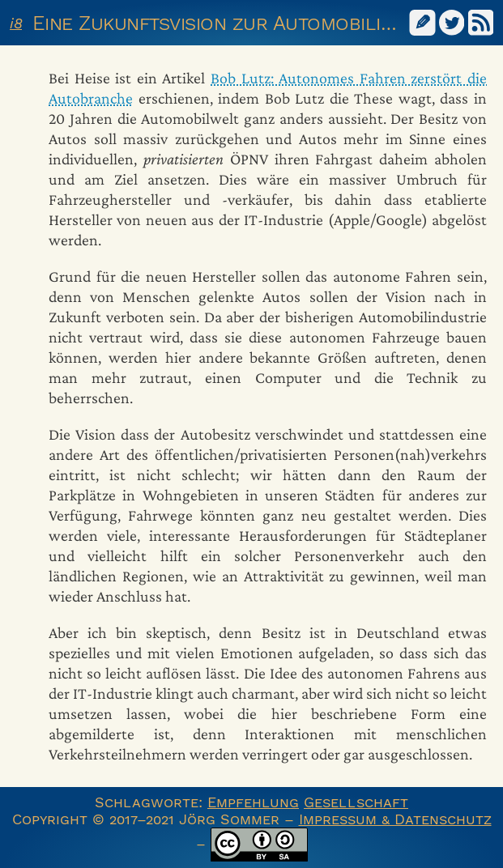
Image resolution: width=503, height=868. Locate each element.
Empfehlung (253, 802)
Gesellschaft (356, 802)
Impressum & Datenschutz (395, 819)
